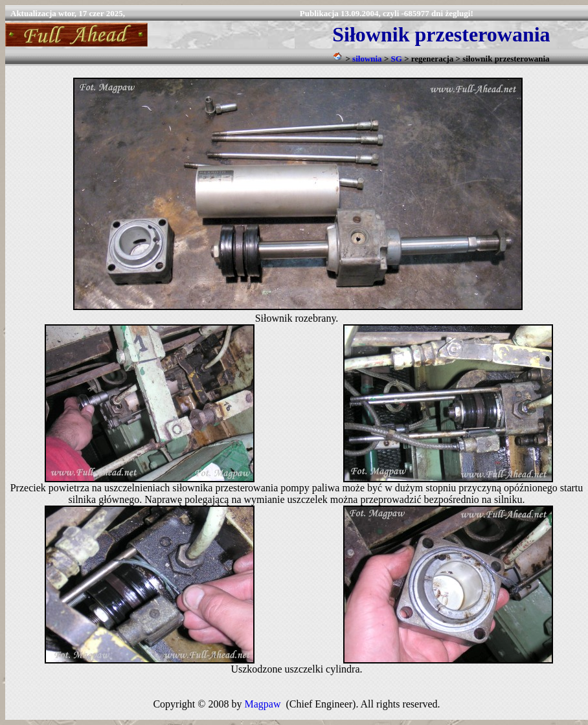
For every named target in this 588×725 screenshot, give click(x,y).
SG (397, 59)
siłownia (367, 59)
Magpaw (262, 704)
